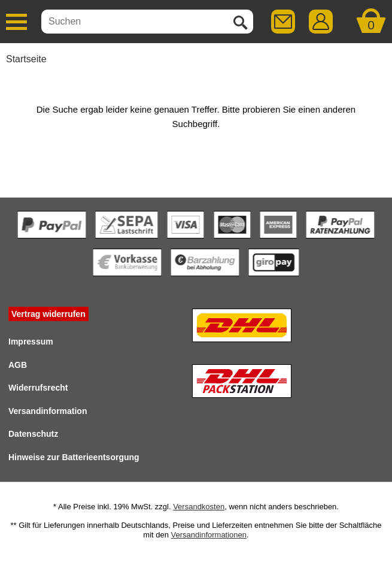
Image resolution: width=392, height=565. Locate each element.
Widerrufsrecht (38, 388)
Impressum (31, 342)
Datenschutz (33, 434)
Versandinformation (48, 411)
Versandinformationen (209, 535)
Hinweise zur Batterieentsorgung (74, 457)
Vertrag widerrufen (48, 314)
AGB (18, 365)
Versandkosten (199, 507)
